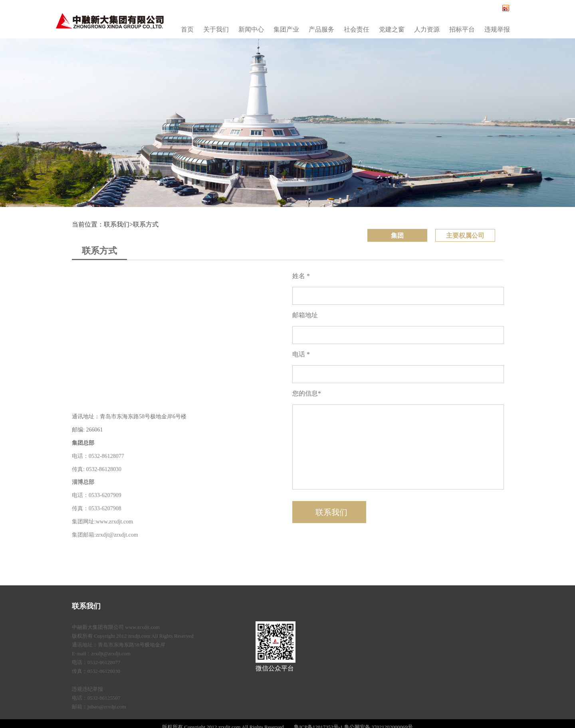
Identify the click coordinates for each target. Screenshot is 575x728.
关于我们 (216, 29)
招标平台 (462, 29)
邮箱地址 (305, 315)
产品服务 (321, 29)
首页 (187, 29)
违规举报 (497, 29)
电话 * (301, 354)
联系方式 (146, 224)
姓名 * (301, 276)
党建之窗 (392, 29)
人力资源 (427, 29)
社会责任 (357, 29)
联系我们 (86, 606)
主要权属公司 (465, 236)
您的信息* (307, 393)
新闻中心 (251, 29)
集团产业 (286, 29)
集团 (397, 236)
